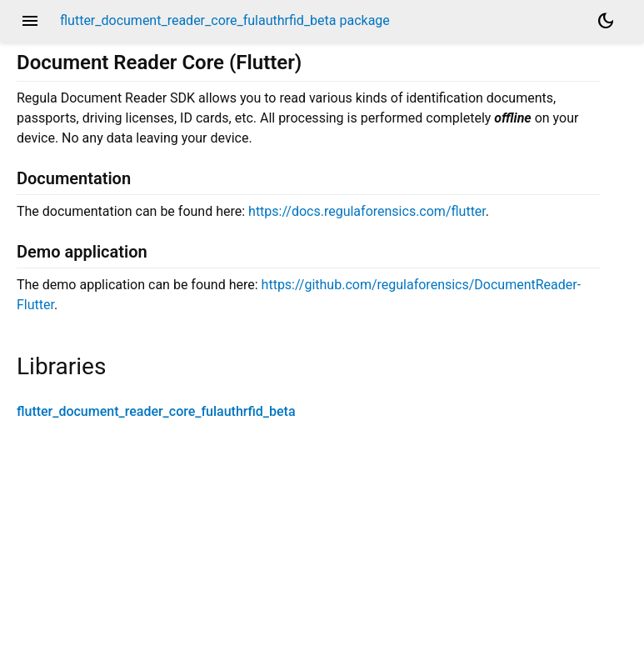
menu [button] (30, 21)
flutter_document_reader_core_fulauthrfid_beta (156, 411)
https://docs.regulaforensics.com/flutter (367, 211)
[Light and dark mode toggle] (606, 21)
